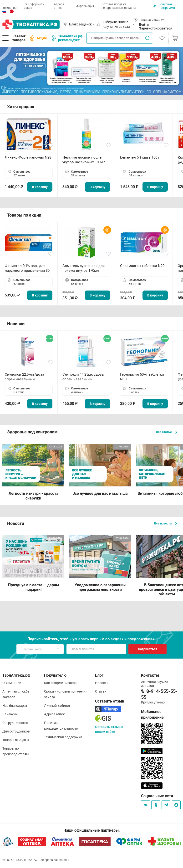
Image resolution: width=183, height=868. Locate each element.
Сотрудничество (15, 723)
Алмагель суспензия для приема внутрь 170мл (84, 268)
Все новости (166, 523)
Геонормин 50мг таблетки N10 (142, 377)
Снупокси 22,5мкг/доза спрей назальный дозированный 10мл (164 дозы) (26, 377)
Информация (85, 6)
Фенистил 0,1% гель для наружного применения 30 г (28, 268)
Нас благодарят (15, 706)
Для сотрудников (16, 731)
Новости (102, 683)
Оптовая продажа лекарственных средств (119, 6)
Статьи (101, 691)
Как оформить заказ (34, 6)
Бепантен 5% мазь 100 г (140, 157)
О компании (9, 6)
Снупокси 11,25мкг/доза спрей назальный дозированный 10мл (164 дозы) (84, 377)
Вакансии (10, 714)
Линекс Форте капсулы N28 (28, 157)
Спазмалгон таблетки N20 (142, 266)
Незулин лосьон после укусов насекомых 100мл (84, 160)
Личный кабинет (57, 706)
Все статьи (167, 432)
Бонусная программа (163, 6)
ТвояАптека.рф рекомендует (67, 38)
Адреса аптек (59, 6)
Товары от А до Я (16, 740)
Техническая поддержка (63, 737)
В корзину (40, 187)
